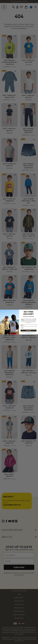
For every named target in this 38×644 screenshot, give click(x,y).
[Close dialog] (37, 311)
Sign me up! (29, 330)
